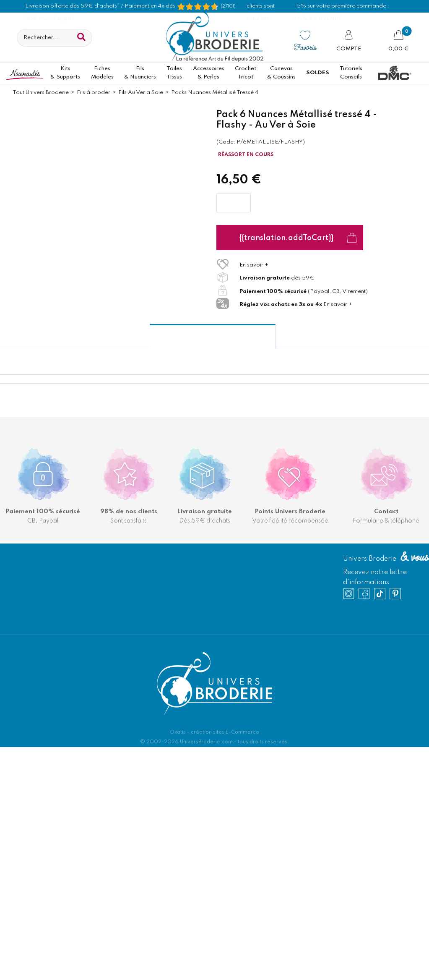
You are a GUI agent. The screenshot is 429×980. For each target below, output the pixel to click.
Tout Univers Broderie (41, 93)
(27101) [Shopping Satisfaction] (228, 6)
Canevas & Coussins (281, 73)
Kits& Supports (65, 73)
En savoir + (254, 265)
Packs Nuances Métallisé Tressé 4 (215, 93)
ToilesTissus (174, 73)
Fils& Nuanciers (140, 73)
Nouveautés (25, 73)
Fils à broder (94, 93)
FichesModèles (102, 73)
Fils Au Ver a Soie (141, 93)
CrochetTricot (246, 73)
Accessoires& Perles (209, 73)
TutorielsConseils (351, 73)
